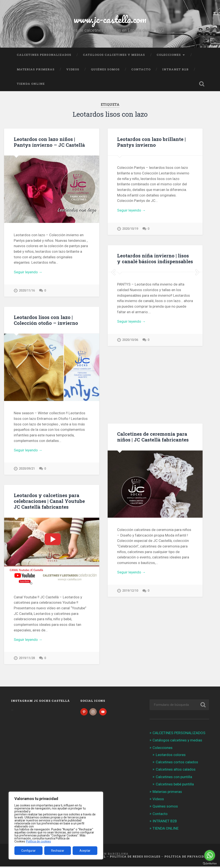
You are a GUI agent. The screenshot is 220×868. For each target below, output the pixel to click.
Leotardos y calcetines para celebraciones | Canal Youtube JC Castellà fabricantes (49, 501)
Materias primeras (36, 69)
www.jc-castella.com (110, 19)
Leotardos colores (171, 756)
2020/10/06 (130, 407)
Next (197, 306)
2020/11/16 (27, 291)
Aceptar (85, 851)
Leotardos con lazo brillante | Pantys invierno (151, 142)
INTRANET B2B (175, 69)
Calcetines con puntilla (174, 778)
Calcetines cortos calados (177, 764)
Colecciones (169, 55)
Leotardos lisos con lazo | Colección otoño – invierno (46, 320)
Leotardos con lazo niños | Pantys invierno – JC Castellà (49, 142)
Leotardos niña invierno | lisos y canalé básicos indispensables (155, 258)
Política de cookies (38, 841)
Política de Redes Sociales (135, 858)
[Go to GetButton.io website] (210, 864)
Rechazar (58, 851)
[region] (56, 826)
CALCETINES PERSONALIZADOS (44, 55)
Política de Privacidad (187, 858)
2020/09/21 (27, 469)
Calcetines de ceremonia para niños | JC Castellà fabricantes (153, 437)
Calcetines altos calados (176, 771)
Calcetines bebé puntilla (175, 786)
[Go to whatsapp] (210, 855)
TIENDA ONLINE (31, 84)
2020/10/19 (130, 229)
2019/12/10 (130, 591)
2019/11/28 (27, 659)
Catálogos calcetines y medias (114, 55)
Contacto (141, 69)
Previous (113, 306)
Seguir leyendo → (28, 272)
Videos (73, 69)
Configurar (28, 851)
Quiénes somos (105, 69)
